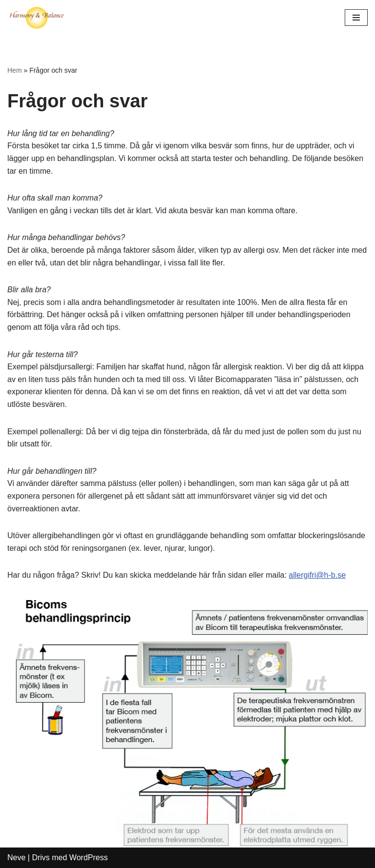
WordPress (89, 858)
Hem (15, 70)
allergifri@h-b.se (317, 575)
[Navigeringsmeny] (356, 18)
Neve (16, 858)
